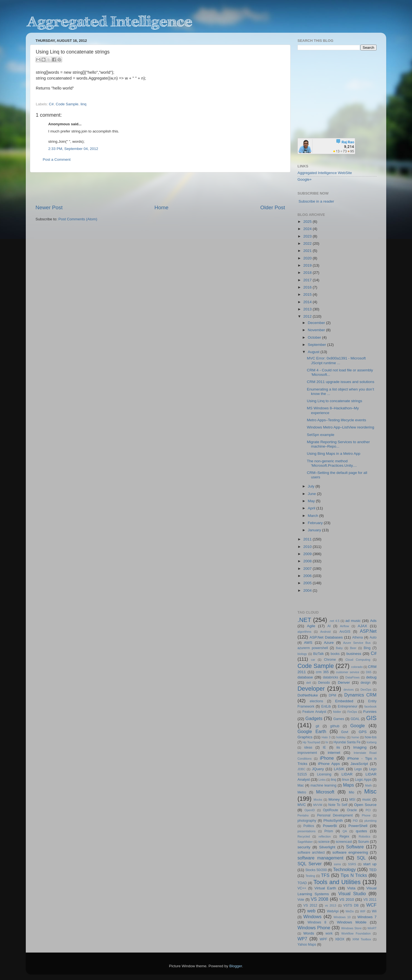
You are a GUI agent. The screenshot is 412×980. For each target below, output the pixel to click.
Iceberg (372, 742)
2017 (308, 280)
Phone (366, 815)
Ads (373, 621)
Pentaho (303, 815)
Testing (310, 876)
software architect (311, 853)
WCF (371, 905)
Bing (367, 648)
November (317, 330)
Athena (357, 637)
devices (349, 690)
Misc (370, 791)
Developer (311, 689)
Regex (344, 836)
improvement (307, 753)
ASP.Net (368, 631)
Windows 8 (317, 922)
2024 (308, 229)
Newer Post (49, 207)
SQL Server (310, 864)
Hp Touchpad (311, 742)
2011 (308, 539)
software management (321, 858)
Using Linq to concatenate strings (335, 401)
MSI (352, 800)
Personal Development (335, 815)
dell (308, 683)
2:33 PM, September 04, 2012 (73, 149)
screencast (344, 842)
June (312, 494)
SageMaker (305, 842)
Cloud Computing (358, 660)
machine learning (324, 785)
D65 (369, 672)
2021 (308, 251)
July (312, 486)
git (317, 726)
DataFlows (353, 677)
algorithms (304, 632)
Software (355, 847)
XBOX (340, 939)
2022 (308, 243)
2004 (308, 590)
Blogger (236, 966)
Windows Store (352, 928)
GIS (371, 718)
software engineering (350, 852)
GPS (363, 732)
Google (358, 726)
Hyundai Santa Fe (347, 742)
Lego (358, 769)
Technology (344, 869)
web (311, 911)
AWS (308, 643)
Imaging (360, 747)
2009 (308, 554)
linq (83, 104)
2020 (308, 258)
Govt (345, 732)
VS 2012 (310, 905)
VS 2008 (320, 899)
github (335, 726)
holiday (341, 737)
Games (339, 719)
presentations (307, 831)
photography (307, 821)
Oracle (352, 810)
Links (322, 780)
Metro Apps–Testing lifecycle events (337, 420)
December (317, 323)
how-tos (371, 737)
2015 (308, 294)
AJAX (362, 626)
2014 (308, 302)
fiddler (337, 712)
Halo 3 (326, 737)
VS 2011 (370, 900)
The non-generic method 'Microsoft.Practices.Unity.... (332, 463)
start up (370, 864)
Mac (301, 785)
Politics (309, 826)
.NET (304, 620)
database (305, 677)
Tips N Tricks (354, 875)
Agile (311, 626)
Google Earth (312, 731)
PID (355, 821)
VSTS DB (351, 905)
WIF (363, 911)
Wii (374, 911)
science (324, 842)
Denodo (324, 683)
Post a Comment (57, 159)
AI (329, 626)
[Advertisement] (160, 188)
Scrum (363, 842)
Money (334, 799)
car (313, 660)
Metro (302, 792)
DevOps (366, 690)
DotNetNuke (308, 695)
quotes (361, 831)
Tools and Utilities (337, 882)
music (367, 800)
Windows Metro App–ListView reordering (341, 427)
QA (345, 831)
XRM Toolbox (362, 939)
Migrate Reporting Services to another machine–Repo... (338, 444)
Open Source (365, 805)
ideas (308, 747)
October (315, 337)
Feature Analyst (314, 712)
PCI (368, 810)
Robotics (365, 836)
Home (161, 207)
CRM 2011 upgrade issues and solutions (341, 382)
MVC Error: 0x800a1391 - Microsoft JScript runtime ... (336, 360)
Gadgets (314, 718)
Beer (353, 648)
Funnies (370, 712)
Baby (339, 648)
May (312, 501)
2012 (308, 316)
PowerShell (358, 826)
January (315, 530)
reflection (325, 836)
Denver (344, 682)
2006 (308, 576)
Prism (329, 831)
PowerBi (330, 826)
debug (371, 677)
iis (338, 747)
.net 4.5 (334, 621)
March (313, 516)
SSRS (352, 864)
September (317, 345)
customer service (348, 672)
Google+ (305, 179)
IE (324, 747)
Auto (373, 637)
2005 (308, 583)
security (304, 847)
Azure (329, 643)
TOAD (302, 883)
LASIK (339, 769)
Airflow (344, 626)
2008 (308, 561)
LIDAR (347, 774)
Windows (312, 917)
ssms (337, 864)
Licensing (324, 774)
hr (327, 742)
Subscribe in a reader (316, 201)
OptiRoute (331, 810)
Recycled (304, 836)
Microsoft (325, 792)
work (329, 933)
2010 (308, 547)
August (314, 352)
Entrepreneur (348, 706)
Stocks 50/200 (316, 870)
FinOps (352, 712)
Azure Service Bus (357, 643)
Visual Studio (352, 894)
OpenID (310, 810)
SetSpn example (321, 435)
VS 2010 (347, 899)
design (366, 683)
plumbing (370, 821)
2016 (308, 287)
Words (309, 933)
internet (334, 753)
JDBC (301, 769)
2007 (308, 569)
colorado (357, 667)
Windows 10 (342, 917)
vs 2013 (331, 905)
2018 (308, 273)
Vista (351, 888)
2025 (308, 222)
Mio (352, 792)
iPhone (327, 758)
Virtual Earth (325, 888)
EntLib (326, 706)
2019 (308, 265)
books (335, 654)
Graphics (305, 737)
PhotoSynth (333, 821)
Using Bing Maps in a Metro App (334, 454)
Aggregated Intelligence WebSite (325, 173)
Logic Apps (363, 780)
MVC (302, 805)
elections (316, 701)
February (316, 523)
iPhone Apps (329, 764)
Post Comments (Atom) (78, 219)
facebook (370, 706)
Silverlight (327, 847)
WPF (323, 939)
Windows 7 (367, 917)
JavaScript (359, 764)
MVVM (318, 805)
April (312, 508)
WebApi (333, 911)
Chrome (330, 660)
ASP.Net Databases (326, 637)
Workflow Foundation (356, 933)
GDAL (355, 719)
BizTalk (318, 654)
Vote (301, 900)
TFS (325, 875)
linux (346, 780)
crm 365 (322, 672)
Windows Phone (314, 928)
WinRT (372, 928)
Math (368, 785)
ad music (353, 621)
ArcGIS (345, 632)
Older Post (273, 207)
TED (373, 870)
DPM (333, 695)
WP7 (302, 939)
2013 (308, 309)
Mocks (318, 800)
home (355, 737)
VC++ (302, 888)
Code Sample (67, 104)
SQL (361, 858)
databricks (330, 677)
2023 (308, 236)
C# (51, 104)
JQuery (318, 769)
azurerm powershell (313, 648)
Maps (349, 785)
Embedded (344, 701)
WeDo (350, 911)
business (354, 654)
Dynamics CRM (360, 695)
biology (302, 654)
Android (325, 632)
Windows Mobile (352, 922)
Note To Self (338, 805)
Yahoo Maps (307, 945)
